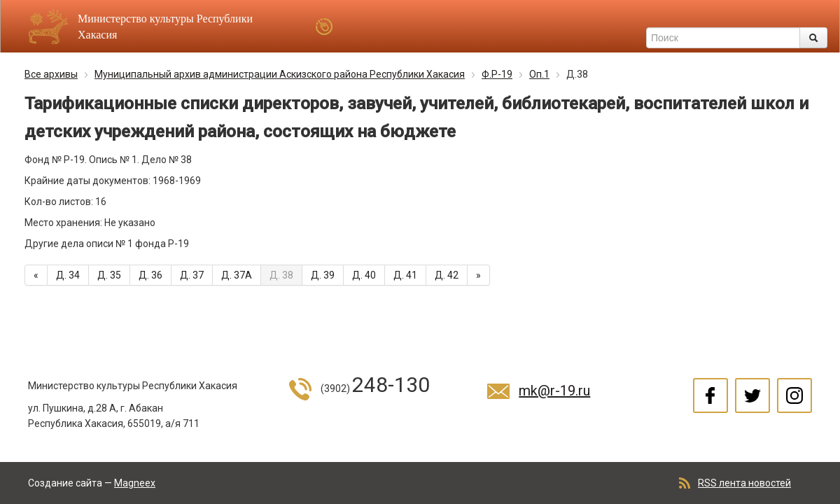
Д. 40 (364, 275)
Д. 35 (109, 275)
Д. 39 (323, 275)
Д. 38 (281, 275)
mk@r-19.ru (554, 391)
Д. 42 (447, 275)
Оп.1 (539, 74)
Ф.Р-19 (497, 74)
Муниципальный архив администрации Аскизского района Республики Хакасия (280, 74)
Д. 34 (68, 275)
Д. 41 (405, 275)
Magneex (135, 483)
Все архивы (51, 74)
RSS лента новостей (744, 483)
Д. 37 (192, 275)
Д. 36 (150, 275)
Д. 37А (237, 275)
